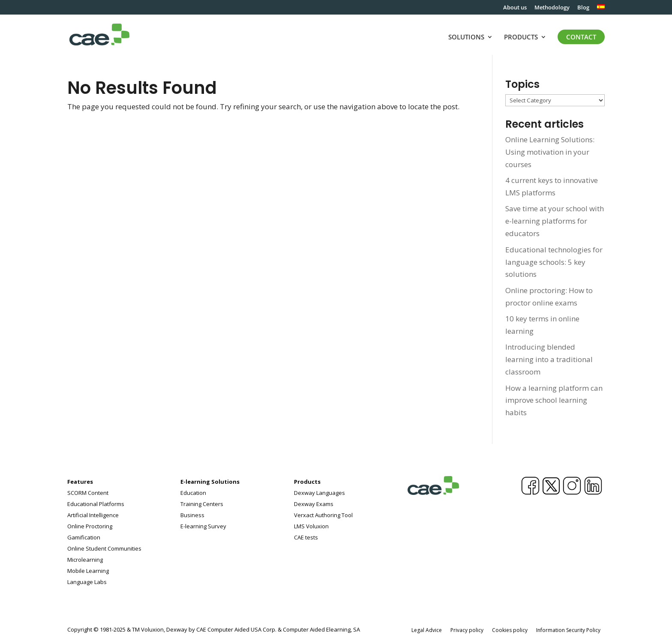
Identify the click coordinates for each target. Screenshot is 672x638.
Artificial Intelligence (93, 515)
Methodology (552, 8)
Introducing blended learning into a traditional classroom (549, 359)
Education (193, 493)
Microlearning (85, 560)
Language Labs (87, 582)
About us (515, 8)
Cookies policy (510, 630)
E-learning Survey (203, 526)
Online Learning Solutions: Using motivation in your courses (550, 152)
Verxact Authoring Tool (323, 515)
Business (192, 515)
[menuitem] (601, 9)
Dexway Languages (319, 493)
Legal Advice (427, 630)
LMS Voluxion (311, 526)
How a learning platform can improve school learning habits (554, 400)
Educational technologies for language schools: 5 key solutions (554, 262)
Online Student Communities (104, 548)
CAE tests (306, 537)
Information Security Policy (568, 630)
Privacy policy (467, 630)
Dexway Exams (314, 504)
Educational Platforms (96, 504)
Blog (583, 8)
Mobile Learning (88, 571)
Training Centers (202, 504)
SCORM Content (88, 493)
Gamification (84, 537)
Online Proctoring (90, 526)
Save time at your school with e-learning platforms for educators (555, 221)
